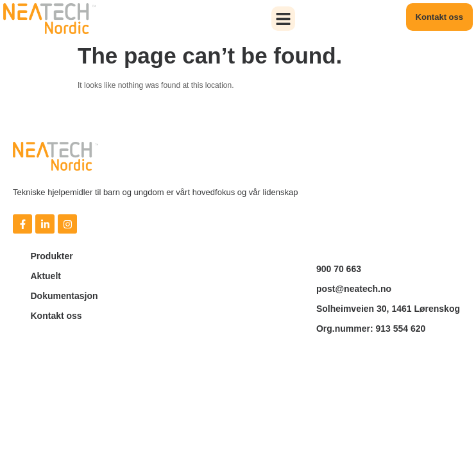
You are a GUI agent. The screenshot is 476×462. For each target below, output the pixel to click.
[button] (284, 19)
